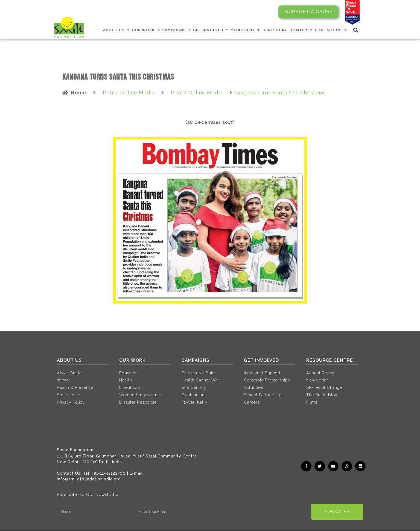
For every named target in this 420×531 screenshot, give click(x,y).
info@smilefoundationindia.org (89, 479)
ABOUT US (116, 30)
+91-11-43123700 (109, 474)
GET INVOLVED (211, 30)
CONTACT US (331, 30)
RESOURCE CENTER (290, 30)
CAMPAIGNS (177, 30)
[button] (356, 30)
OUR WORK (146, 30)
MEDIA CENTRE (248, 30)
